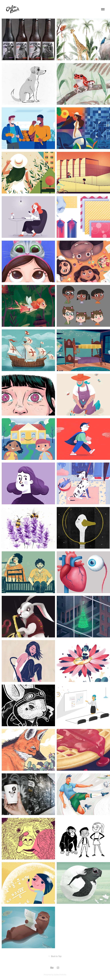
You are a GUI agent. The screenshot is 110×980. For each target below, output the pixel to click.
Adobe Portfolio (60, 975)
